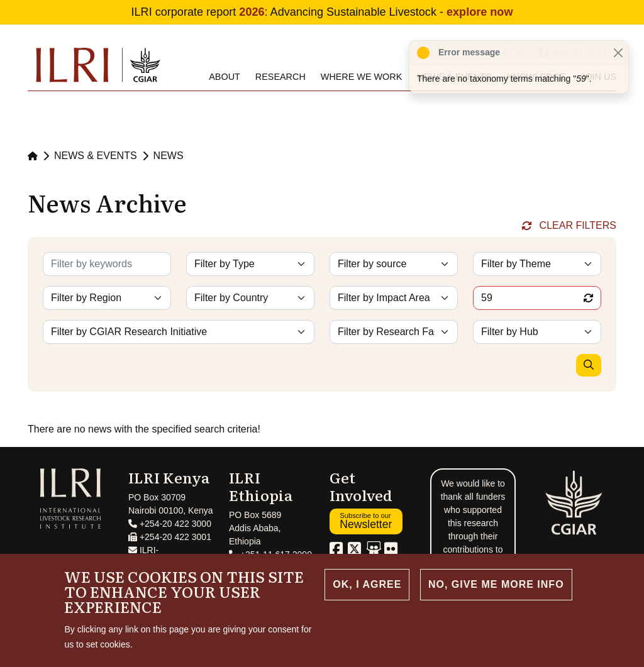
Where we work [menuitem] (362, 77)
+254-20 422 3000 (170, 524)
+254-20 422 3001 (170, 537)
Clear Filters (578, 225)
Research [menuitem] (280, 77)
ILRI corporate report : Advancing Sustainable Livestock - (322, 12)
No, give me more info (496, 584)
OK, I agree (367, 584)
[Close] (618, 52)
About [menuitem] (225, 77)
